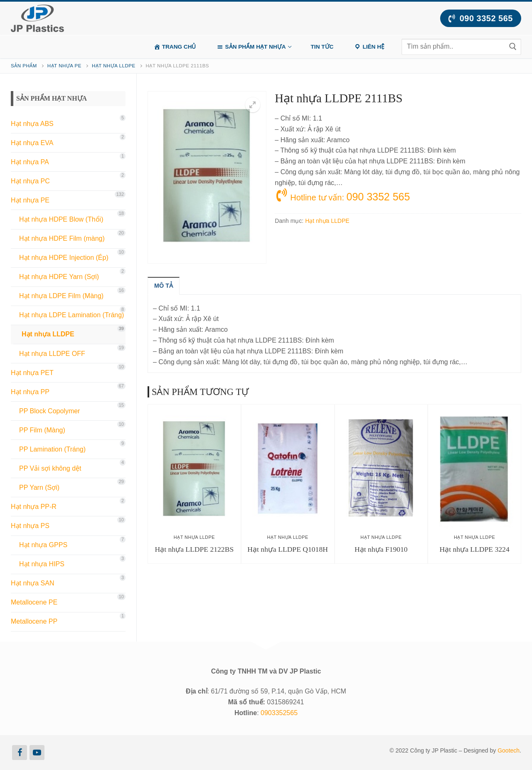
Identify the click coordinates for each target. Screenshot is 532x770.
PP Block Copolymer (49, 411)
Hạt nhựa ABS (32, 124)
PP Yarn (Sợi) (39, 487)
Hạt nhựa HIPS (42, 564)
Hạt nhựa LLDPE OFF (52, 354)
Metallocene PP (34, 621)
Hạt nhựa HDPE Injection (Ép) (64, 258)
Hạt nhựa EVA (32, 143)
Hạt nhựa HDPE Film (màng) (62, 238)
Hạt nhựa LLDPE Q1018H (288, 549)
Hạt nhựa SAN (32, 583)
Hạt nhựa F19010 (381, 549)
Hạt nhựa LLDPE (114, 66)
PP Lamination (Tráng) (52, 449)
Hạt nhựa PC (30, 181)
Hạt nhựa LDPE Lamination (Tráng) (71, 315)
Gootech (509, 750)
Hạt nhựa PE (64, 66)
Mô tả (164, 286)
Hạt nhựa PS (30, 526)
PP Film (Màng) (42, 430)
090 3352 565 (481, 18)
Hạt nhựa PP (30, 392)
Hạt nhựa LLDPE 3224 (475, 549)
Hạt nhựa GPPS (43, 545)
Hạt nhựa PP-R (34, 507)
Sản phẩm (24, 66)
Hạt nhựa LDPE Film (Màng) (61, 296)
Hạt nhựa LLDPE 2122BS (195, 549)
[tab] (164, 286)
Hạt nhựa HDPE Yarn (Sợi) (59, 277)
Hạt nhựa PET (32, 373)
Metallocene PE (34, 602)
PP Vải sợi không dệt (50, 468)
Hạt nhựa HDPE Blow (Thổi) (61, 219)
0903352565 (279, 713)
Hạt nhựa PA (30, 162)
